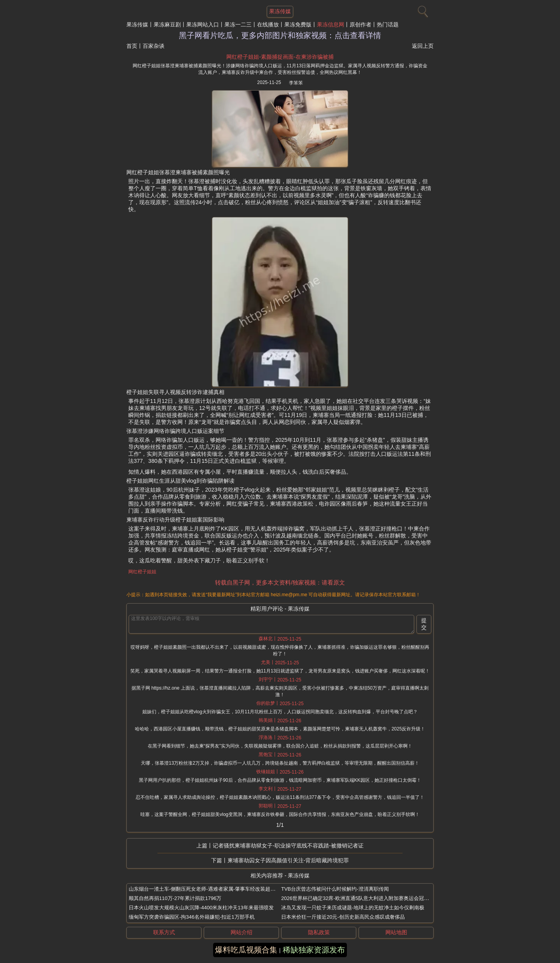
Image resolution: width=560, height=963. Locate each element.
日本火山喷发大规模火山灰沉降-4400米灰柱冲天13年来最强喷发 (201, 908)
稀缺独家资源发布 (314, 950)
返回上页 (423, 46)
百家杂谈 (154, 46)
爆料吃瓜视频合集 (246, 950)
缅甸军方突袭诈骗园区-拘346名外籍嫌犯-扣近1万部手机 (192, 917)
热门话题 (388, 25)
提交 (424, 624)
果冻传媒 (137, 25)
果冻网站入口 (203, 25)
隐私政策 (319, 932)
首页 (132, 46)
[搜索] (422, 10)
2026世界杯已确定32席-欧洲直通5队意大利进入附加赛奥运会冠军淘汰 (360, 898)
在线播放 (268, 25)
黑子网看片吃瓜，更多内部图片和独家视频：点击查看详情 (280, 35)
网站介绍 (241, 932)
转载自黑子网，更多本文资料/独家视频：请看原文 (280, 582)
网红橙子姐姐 (142, 572)
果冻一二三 (238, 25)
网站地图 (396, 932)
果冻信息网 (331, 25)
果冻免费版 (298, 25)
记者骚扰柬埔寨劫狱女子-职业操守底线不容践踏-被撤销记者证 (288, 846)
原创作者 (360, 25)
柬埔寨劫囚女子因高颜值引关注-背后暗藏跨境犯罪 (288, 860)
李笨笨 (296, 83)
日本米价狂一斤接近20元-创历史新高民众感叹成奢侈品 (343, 917)
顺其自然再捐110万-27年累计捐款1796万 (175, 898)
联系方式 (164, 932)
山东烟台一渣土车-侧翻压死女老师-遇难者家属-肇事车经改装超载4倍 (206, 889)
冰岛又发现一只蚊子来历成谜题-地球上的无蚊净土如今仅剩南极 (353, 908)
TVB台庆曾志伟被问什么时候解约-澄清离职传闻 (335, 889)
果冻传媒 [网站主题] (280, 11)
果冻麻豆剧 (167, 25)
